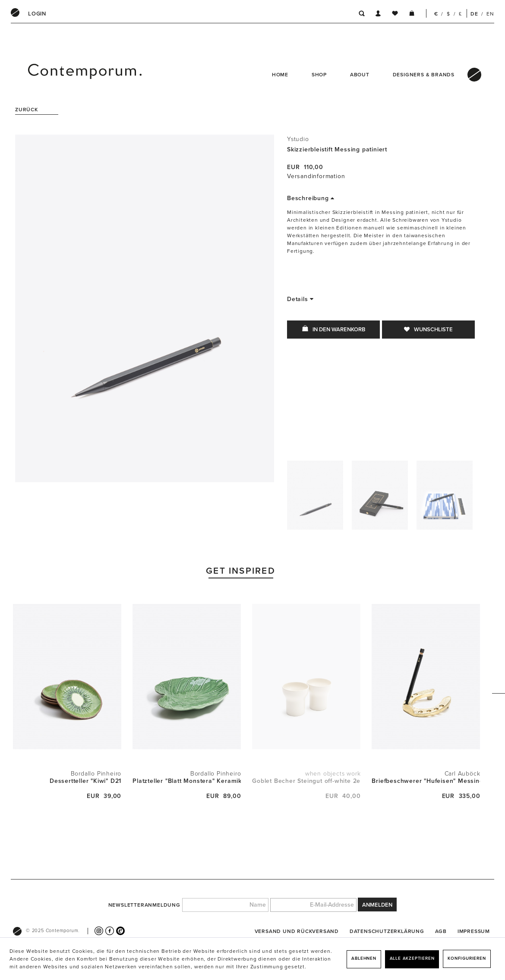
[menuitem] (37, 14)
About (360, 75)
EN (490, 14)
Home (280, 75)
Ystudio (298, 139)
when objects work (333, 774)
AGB (441, 931)
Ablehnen (364, 958)
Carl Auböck (462, 774)
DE (474, 14)
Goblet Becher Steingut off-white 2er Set (306, 781)
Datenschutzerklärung (387, 931)
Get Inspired (241, 571)
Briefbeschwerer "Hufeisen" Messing (426, 781)
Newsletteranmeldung (144, 905)
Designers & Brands (424, 75)
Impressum (474, 931)
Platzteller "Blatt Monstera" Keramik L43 (187, 781)
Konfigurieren (467, 958)
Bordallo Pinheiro (96, 774)
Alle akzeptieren (412, 958)
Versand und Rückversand (297, 931)
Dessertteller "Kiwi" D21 (85, 781)
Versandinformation (316, 176)
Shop (319, 75)
